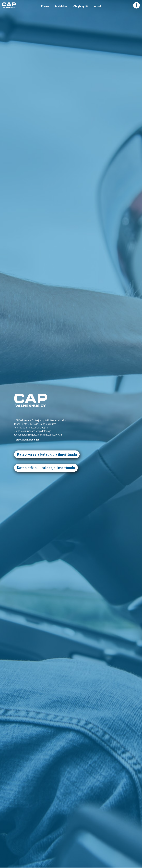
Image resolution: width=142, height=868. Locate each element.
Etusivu (45, 6)
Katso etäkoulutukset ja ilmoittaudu (46, 468)
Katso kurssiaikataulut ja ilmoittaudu (47, 454)
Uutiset (97, 6)
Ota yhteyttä (80, 6)
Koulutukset (61, 6)
